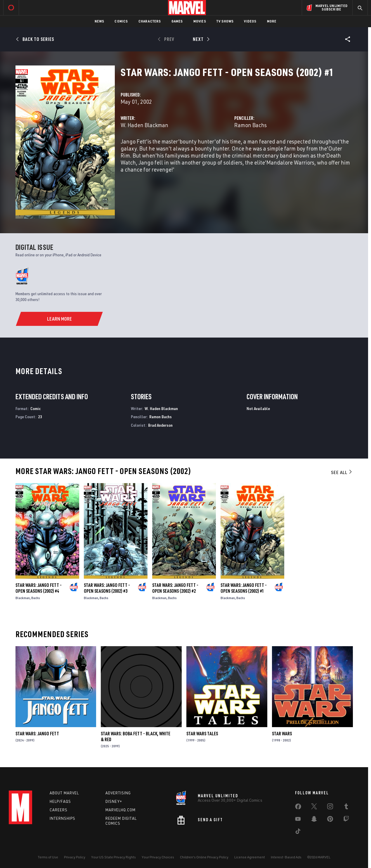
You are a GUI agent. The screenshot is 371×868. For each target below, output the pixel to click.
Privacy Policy (75, 857)
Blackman (23, 598)
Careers (59, 810)
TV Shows (225, 21)
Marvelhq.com (121, 810)
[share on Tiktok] (298, 832)
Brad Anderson (160, 425)
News (99, 21)
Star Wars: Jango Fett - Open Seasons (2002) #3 (107, 588)
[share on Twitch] (346, 820)
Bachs (36, 598)
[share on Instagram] (330, 808)
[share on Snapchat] (314, 820)
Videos (250, 21)
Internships (63, 818)
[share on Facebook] (298, 808)
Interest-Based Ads (286, 857)
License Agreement (250, 857)
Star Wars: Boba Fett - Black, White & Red (136, 736)
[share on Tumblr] (346, 808)
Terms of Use (48, 857)
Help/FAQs (60, 801)
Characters (150, 21)
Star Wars (282, 734)
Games (177, 21)
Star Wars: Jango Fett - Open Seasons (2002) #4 (39, 588)
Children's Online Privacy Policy (204, 857)
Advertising (118, 793)
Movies (200, 21)
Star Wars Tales (202, 734)
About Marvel (64, 793)
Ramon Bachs (250, 125)
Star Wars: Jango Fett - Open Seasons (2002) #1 (244, 588)
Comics (121, 21)
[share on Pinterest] (330, 820)
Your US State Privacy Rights (113, 857)
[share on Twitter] (314, 808)
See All (342, 472)
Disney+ (114, 801)
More (272, 21)
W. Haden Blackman (144, 125)
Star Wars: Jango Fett (37, 734)
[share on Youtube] (298, 820)
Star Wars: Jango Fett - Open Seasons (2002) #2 (175, 588)
